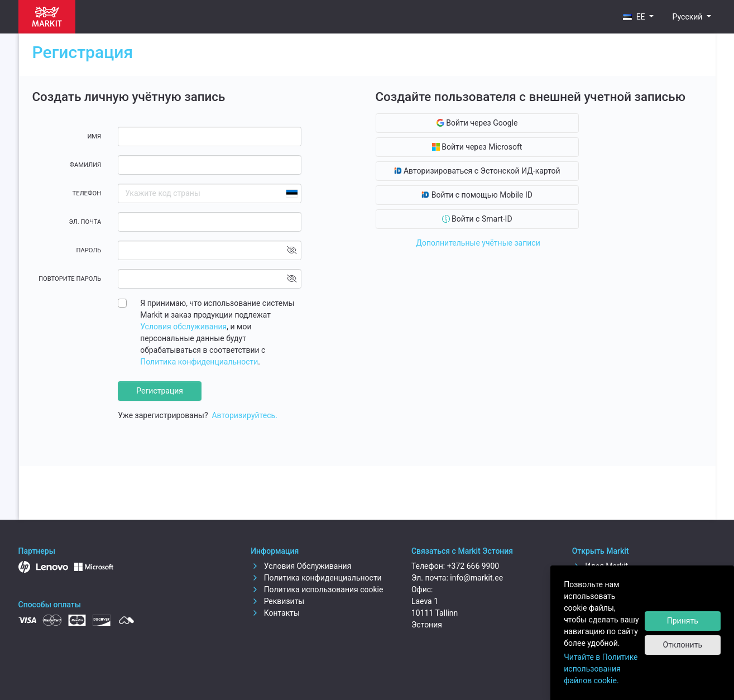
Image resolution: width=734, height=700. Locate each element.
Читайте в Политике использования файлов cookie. (601, 669)
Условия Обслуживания (301, 566)
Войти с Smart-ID (477, 219)
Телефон (87, 193)
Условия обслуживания (183, 327)
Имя (94, 136)
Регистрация (160, 391)
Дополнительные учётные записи (478, 243)
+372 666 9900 (473, 566)
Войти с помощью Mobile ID (477, 195)
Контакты (275, 613)
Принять (683, 621)
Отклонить (683, 645)
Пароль (88, 250)
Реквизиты (277, 601)
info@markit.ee (476, 578)
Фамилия (85, 165)
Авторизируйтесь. (244, 415)
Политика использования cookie (317, 589)
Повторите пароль (70, 279)
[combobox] (291, 193)
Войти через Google (477, 123)
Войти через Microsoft (477, 147)
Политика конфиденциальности (199, 362)
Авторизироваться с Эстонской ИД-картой (477, 171)
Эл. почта (85, 222)
